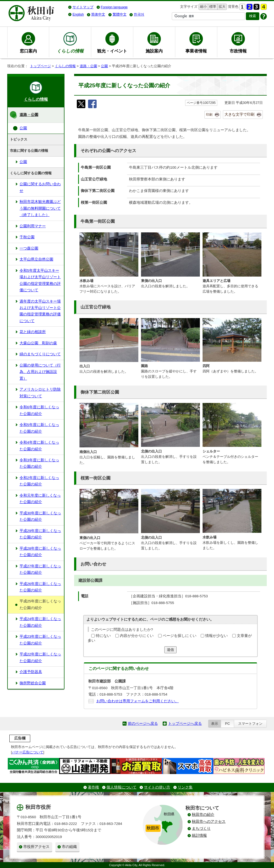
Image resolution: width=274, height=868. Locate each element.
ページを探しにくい (180, 636)
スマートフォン (250, 724)
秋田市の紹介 (203, 815)
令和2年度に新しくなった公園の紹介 (39, 481)
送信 (170, 650)
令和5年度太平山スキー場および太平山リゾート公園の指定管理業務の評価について (40, 280)
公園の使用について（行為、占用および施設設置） (40, 372)
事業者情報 (196, 51)
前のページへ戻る (143, 724)
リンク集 (185, 787)
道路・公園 (88, 66)
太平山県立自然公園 (36, 259)
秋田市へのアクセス (209, 822)
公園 (104, 66)
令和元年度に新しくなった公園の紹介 (40, 499)
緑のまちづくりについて (40, 354)
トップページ (40, 66)
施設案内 (154, 51)
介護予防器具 (31, 672)
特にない (103, 636)
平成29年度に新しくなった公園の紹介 (40, 534)
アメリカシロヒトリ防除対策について (40, 393)
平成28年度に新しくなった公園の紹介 (40, 552)
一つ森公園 (29, 248)
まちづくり (201, 829)
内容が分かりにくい (137, 636)
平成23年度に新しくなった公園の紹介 (40, 640)
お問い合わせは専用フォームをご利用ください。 (138, 701)
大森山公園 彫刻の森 (38, 343)
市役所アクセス (36, 847)
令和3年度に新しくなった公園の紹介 (39, 463)
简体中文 (98, 14)
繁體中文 (120, 14)
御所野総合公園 (33, 683)
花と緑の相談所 (33, 332)
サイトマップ (83, 7)
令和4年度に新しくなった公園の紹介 (39, 446)
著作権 (93, 787)
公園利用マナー (33, 226)
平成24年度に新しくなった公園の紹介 (40, 622)
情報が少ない (216, 636)
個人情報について (121, 787)
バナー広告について (28, 752)
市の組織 (69, 847)
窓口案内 (28, 51)
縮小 (203, 7)
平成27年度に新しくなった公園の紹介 (40, 569)
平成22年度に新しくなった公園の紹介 (40, 657)
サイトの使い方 (157, 787)
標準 (212, 7)
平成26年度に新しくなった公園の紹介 (40, 587)
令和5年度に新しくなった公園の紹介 (39, 428)
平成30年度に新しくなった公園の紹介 (40, 516)
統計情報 (199, 835)
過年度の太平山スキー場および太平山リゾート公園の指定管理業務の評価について (40, 311)
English (78, 14)
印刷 (209, 115)
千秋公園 (27, 237)
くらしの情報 (65, 66)
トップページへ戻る (185, 724)
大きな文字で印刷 (239, 114)
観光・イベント (112, 51)
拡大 (222, 7)
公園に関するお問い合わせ (40, 187)
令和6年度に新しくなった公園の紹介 (39, 410)
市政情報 (238, 51)
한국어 (139, 14)
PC (227, 724)
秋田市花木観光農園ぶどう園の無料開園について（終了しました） (40, 208)
